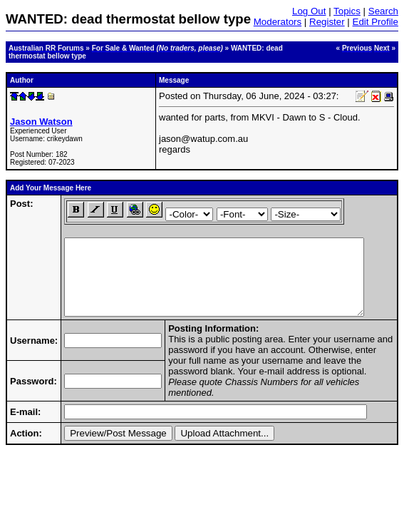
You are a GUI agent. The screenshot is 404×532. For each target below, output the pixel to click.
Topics (347, 11)
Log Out (309, 11)
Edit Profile (375, 22)
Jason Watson (41, 122)
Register (327, 22)
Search (383, 11)
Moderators (278, 22)
